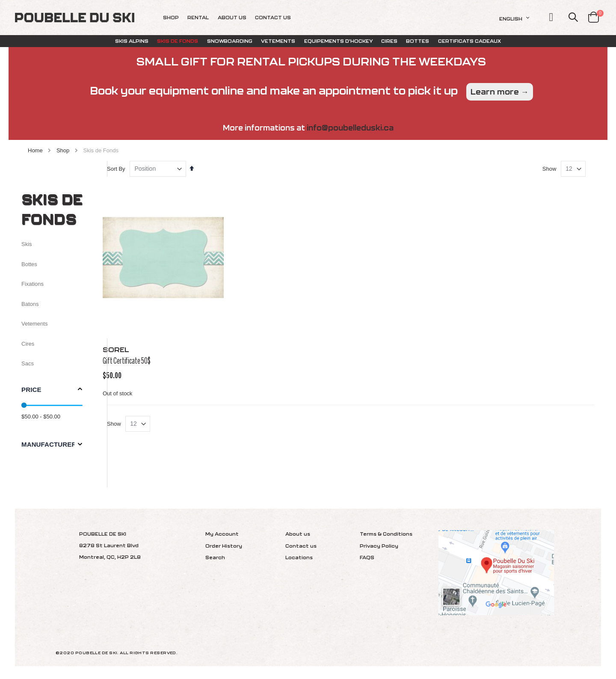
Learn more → (500, 92)
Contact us (301, 546)
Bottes (29, 264)
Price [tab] (31, 390)
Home (35, 150)
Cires (28, 344)
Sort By (132, 190)
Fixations (33, 284)
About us (298, 534)
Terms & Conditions (386, 534)
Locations (299, 557)
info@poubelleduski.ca (350, 128)
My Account (222, 534)
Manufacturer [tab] (49, 444)
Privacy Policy (379, 546)
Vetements (34, 324)
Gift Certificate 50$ (142, 377)
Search (215, 557)
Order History (224, 546)
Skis (27, 244)
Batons (30, 304)
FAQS (367, 557)
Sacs (28, 363)
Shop (63, 150)
